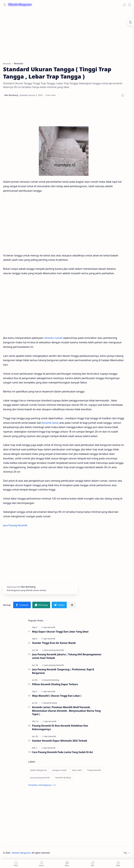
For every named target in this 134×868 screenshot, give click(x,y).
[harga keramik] (94, 770)
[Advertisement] (64, 34)
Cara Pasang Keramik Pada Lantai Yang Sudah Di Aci (63, 752)
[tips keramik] (49, 627)
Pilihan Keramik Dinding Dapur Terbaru (55, 684)
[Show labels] (43, 785)
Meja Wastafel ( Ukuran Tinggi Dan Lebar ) (57, 696)
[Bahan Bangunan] (39, 770)
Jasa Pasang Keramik (15, 525)
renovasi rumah (53, 338)
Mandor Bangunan (21, 853)
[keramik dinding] (51, 680)
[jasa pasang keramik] (54, 650)
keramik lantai (50, 423)
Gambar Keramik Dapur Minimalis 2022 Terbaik (60, 741)
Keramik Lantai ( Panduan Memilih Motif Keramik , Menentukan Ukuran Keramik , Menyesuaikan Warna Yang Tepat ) (66, 711)
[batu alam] (77, 770)
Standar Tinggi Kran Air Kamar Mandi (54, 643)
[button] (124, 5)
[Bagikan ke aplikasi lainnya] (72, 605)
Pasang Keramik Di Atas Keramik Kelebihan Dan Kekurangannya (60, 727)
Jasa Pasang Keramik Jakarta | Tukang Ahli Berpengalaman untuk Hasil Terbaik (67, 656)
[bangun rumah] (59, 770)
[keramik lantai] (50, 703)
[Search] (129, 5)
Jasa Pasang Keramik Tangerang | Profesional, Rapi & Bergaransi (63, 671)
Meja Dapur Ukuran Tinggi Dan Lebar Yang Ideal (60, 632)
